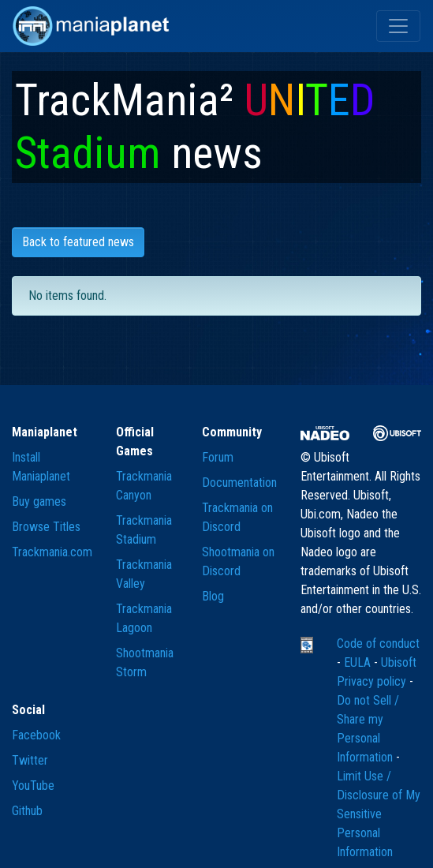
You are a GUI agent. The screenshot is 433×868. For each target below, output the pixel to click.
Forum (218, 457)
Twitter (30, 760)
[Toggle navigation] (398, 26)
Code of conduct (378, 644)
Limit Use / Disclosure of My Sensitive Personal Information (379, 814)
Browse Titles (46, 527)
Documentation (239, 483)
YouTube (33, 786)
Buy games (39, 501)
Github (27, 811)
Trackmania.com (52, 552)
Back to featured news (78, 242)
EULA (359, 662)
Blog (213, 596)
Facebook (36, 735)
